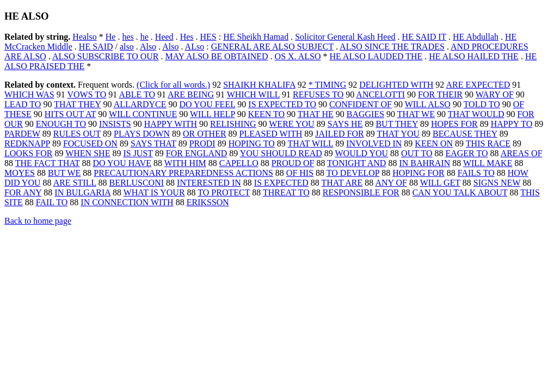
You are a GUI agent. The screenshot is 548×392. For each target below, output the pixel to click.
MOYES (20, 173)
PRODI (202, 143)
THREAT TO (286, 192)
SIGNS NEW (497, 183)
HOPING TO (252, 143)
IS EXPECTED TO (282, 104)
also (127, 47)
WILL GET (440, 183)
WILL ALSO (428, 104)
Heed (164, 37)
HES (208, 37)
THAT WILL (311, 143)
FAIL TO (52, 202)
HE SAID (96, 47)
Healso (84, 37)
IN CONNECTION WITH (127, 202)
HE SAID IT (424, 37)
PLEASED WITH (271, 134)
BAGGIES (365, 114)
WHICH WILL (253, 94)
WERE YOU (291, 124)
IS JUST (138, 153)
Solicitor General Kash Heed (345, 37)
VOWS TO (87, 94)
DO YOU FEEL (208, 104)
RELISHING (233, 124)
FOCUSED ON (90, 143)
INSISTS (115, 124)
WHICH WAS (29, 94)
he (144, 37)
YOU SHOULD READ (281, 153)
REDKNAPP (27, 143)
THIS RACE (488, 143)
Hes (187, 37)
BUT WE (64, 173)
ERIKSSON (208, 202)
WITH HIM (185, 163)
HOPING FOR (418, 173)
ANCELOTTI (380, 94)
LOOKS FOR (28, 153)
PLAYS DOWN (142, 134)
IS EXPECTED (281, 183)
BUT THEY (396, 124)
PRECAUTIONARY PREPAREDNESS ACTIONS (183, 173)
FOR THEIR (440, 94)
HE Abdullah (476, 37)
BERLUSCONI (137, 183)
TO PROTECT (224, 192)
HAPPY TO (512, 124)
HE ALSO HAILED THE (474, 56)
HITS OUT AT (70, 114)
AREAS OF (522, 153)
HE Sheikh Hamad (256, 37)
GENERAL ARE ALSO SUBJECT (272, 47)
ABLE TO (137, 94)
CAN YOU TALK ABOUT (460, 192)
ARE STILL (75, 183)
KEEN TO (266, 114)
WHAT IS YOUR (154, 192)
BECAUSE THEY (465, 134)
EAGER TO (466, 153)
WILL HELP (213, 114)
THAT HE (316, 114)
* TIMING (327, 85)
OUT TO (417, 153)
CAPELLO (239, 163)
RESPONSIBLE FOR (361, 192)
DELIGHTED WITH (396, 85)
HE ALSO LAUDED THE (376, 56)
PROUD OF (293, 163)
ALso (195, 47)
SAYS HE (345, 124)
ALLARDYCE (140, 104)
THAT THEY (77, 104)
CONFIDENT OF (361, 104)
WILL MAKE (488, 163)
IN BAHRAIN (424, 163)
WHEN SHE (88, 153)
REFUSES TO (318, 94)
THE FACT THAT (48, 163)
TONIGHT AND (356, 163)
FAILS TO (476, 173)
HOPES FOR (454, 124)
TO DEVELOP (353, 173)
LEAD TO (23, 104)
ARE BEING (191, 94)
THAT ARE (342, 183)
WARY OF (495, 94)
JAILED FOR (339, 134)
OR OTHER (205, 134)
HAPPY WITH (171, 124)
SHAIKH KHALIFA (259, 85)
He (111, 37)
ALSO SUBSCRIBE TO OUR (105, 56)
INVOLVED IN (374, 143)
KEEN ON (434, 143)
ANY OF (391, 183)
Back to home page (38, 221)
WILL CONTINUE (143, 114)
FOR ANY (23, 192)
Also (148, 47)
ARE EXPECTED (478, 85)
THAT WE (416, 114)
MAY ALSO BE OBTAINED (216, 56)
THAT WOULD (476, 114)
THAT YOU (398, 134)
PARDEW (22, 134)
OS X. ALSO (298, 56)
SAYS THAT (153, 143)
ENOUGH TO (61, 124)
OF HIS (300, 173)
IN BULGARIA (82, 192)
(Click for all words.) (173, 85)
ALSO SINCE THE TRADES (392, 47)
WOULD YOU (361, 153)
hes (128, 37)
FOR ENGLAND (196, 153)
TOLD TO (482, 104)
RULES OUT (77, 134)
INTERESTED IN (209, 183)
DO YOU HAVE (122, 163)
